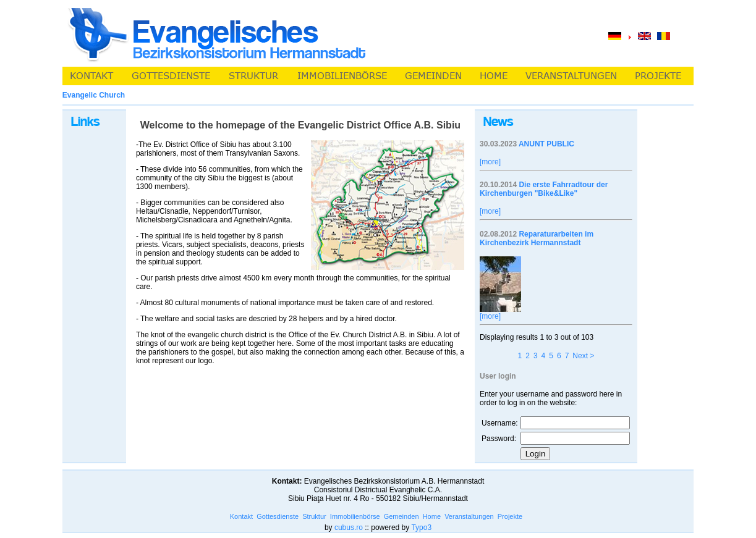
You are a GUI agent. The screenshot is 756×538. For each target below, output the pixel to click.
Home (432, 516)
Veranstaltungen (469, 516)
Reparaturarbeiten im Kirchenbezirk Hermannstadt (537, 238)
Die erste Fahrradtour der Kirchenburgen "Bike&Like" (544, 189)
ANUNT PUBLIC (546, 144)
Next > (583, 356)
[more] (490, 162)
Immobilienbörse (355, 516)
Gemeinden (401, 516)
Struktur (314, 516)
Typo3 (421, 527)
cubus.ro (349, 527)
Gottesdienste (278, 516)
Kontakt (241, 516)
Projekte (510, 516)
